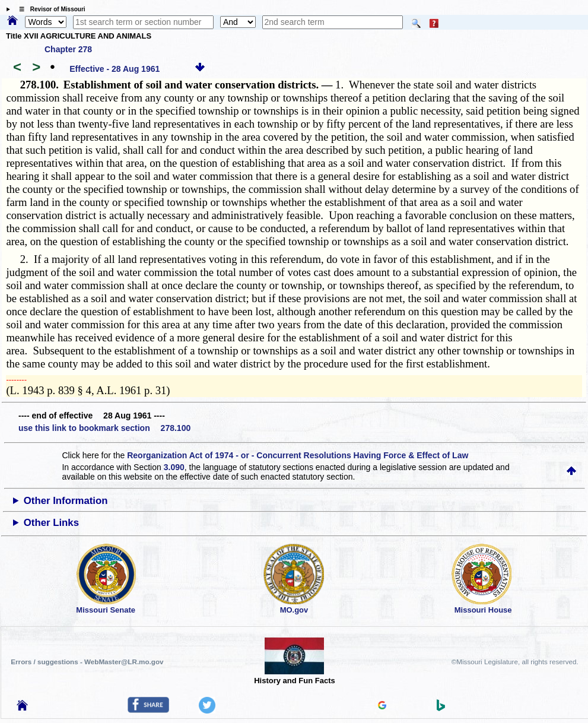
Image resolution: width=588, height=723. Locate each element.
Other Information (66, 501)
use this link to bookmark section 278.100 (104, 428)
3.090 (174, 467)
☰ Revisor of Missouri (49, 9)
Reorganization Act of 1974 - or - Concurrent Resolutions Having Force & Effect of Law (298, 455)
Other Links (51, 523)
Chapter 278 (68, 49)
